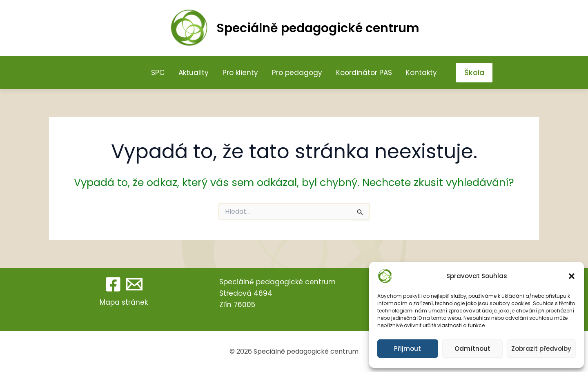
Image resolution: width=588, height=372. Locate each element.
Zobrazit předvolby (541, 349)
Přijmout (408, 349)
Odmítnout (472, 349)
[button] (572, 276)
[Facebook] (113, 284)
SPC (158, 73)
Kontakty (421, 73)
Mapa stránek (124, 302)
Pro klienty (240, 73)
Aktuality (194, 73)
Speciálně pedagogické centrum (318, 28)
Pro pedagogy (297, 73)
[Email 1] (134, 284)
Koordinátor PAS (364, 73)
